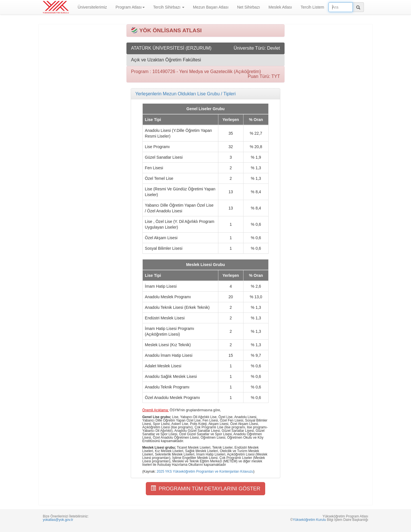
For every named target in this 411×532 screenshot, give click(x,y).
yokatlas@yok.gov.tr (58, 520)
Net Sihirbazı (249, 7)
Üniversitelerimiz (92, 7)
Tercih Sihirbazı (169, 7)
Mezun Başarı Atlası (211, 7)
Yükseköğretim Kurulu (309, 520)
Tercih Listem (312, 7)
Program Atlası (130, 7)
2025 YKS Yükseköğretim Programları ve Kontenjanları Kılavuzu (205, 471)
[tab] (205, 94)
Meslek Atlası (280, 7)
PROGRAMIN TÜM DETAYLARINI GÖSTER (205, 488)
